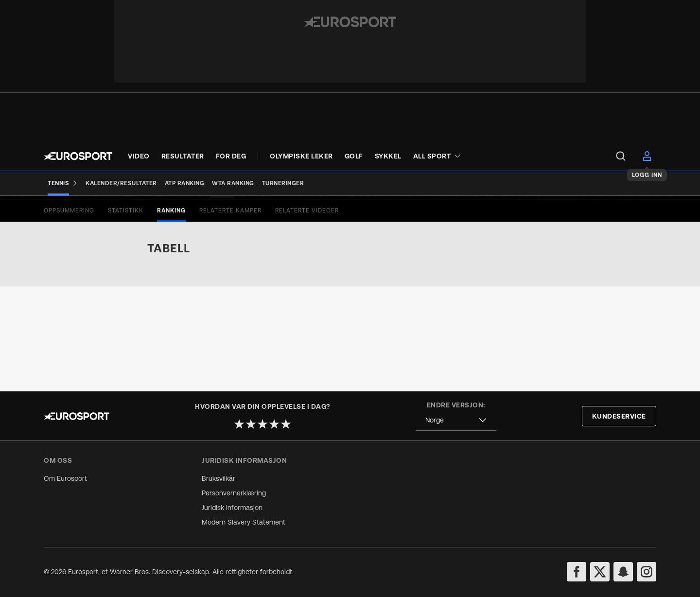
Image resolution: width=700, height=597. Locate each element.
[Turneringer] (283, 183)
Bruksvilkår (219, 478)
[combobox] (456, 420)
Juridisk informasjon (232, 508)
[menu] (621, 156)
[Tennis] (63, 183)
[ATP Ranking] (185, 183)
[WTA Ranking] (233, 183)
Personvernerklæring (234, 493)
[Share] (650, 226)
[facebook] (577, 572)
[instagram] (647, 572)
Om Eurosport (65, 478)
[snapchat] (623, 572)
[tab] (69, 316)
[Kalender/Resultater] (121, 183)
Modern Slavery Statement (244, 522)
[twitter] (600, 572)
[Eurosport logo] (78, 156)
